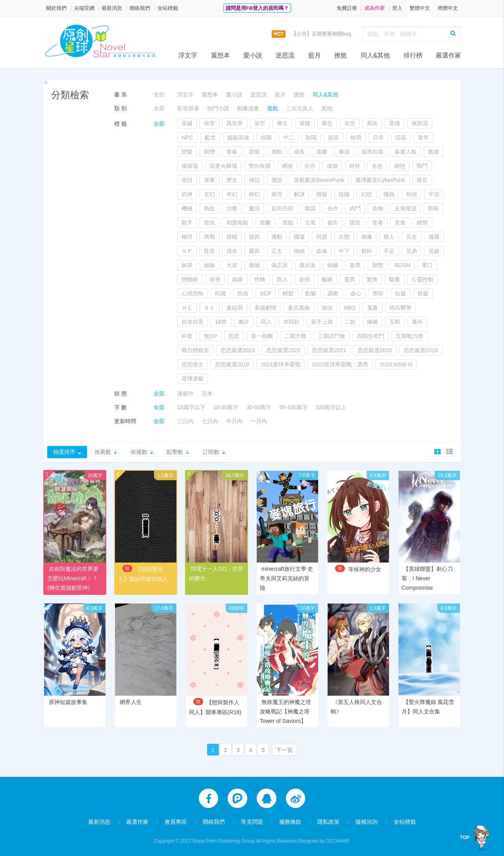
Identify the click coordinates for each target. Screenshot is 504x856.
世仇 (209, 223)
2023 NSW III (396, 364)
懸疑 (322, 194)
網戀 (400, 166)
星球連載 (193, 379)
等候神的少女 (365, 569)
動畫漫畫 (248, 108)
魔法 (254, 208)
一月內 (259, 421)
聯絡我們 (140, 8)
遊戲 (272, 108)
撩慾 (341, 55)
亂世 (210, 137)
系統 (372, 123)
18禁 (221, 322)
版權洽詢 (367, 821)
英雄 (395, 123)
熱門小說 (218, 108)
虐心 (356, 293)
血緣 (322, 251)
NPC (187, 137)
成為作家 (374, 8)
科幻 (254, 194)
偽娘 (237, 279)
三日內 (185, 421)
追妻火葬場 (223, 166)
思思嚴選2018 (232, 364)
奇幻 (232, 194)
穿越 (187, 123)
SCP (266, 293)
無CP (210, 336)
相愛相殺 (237, 223)
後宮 (422, 180)
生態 (344, 237)
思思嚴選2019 (421, 350)
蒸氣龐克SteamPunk (319, 180)
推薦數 (103, 452)
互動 (395, 322)
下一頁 (284, 751)
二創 (350, 322)
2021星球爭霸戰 (281, 364)
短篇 (400, 293)
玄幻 (209, 194)
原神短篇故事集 (68, 702)
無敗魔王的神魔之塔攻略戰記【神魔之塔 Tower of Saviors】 (285, 712)
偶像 (367, 237)
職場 (299, 237)
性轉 (260, 279)
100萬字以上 (331, 407)
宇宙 (434, 194)
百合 (411, 237)
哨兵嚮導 (400, 308)
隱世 (355, 223)
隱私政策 (328, 821)
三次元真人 (300, 108)
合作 (333, 208)
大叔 (232, 265)
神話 (254, 180)
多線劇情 (265, 308)
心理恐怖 (193, 293)
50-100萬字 (293, 407)
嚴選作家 (448, 55)
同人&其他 (375, 55)
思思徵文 (193, 364)
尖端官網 (84, 8)
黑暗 (378, 293)
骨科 (367, 251)
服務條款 (290, 821)
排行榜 (413, 55)
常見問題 (252, 821)
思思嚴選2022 (283, 350)
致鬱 (265, 223)
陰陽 (344, 194)
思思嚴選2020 (375, 350)
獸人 (282, 279)
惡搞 (401, 137)
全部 (159, 95)
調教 (333, 293)
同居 (322, 237)
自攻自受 (193, 322)
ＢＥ (209, 308)
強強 (327, 308)
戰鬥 (422, 166)
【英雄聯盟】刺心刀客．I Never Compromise (427, 578)
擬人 (389, 237)
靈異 (350, 279)
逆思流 (285, 55)
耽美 (209, 251)
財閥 (311, 137)
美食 (400, 223)
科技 (355, 166)
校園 (266, 137)
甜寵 (254, 152)
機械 (187, 208)
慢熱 (389, 194)
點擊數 (175, 452)
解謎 (299, 194)
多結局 (235, 308)
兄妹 (434, 251)
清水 (232, 251)
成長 (299, 152)
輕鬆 (288, 293)
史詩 (187, 180)
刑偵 (411, 194)
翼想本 (220, 55)
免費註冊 (347, 8)
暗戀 (209, 152)
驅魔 (395, 279)
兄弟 (411, 251)
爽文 (282, 123)
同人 (266, 322)
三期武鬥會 (332, 336)
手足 (389, 251)
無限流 (420, 123)
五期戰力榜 (409, 336)
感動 (277, 152)
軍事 (209, 180)
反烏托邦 (282, 208)
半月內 (234, 421)
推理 (277, 194)
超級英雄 (238, 137)
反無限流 (406, 208)
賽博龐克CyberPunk (380, 180)
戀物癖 (190, 279)
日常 (378, 137)
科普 (187, 336)
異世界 (235, 123)
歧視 (215, 279)
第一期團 (262, 336)
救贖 (434, 152)
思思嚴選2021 (329, 350)
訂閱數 (211, 452)
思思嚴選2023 (238, 350)
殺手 (187, 223)
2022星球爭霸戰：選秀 (340, 364)
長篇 (423, 293)
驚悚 (372, 279)
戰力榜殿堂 (195, 350)
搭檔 (232, 237)
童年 (423, 137)
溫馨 (322, 152)
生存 (310, 166)
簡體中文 (448, 8)
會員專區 (176, 821)
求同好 (291, 322)
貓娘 (327, 279)
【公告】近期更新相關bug (321, 34)
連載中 (185, 394)
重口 (427, 265)
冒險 (305, 123)
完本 (207, 394)
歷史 (232, 180)
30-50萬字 (259, 407)
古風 (310, 223)
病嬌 (333, 265)
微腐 (434, 237)
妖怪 (305, 279)
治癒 (232, 208)
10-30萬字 (226, 407)
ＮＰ (187, 251)
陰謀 (310, 208)
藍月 (315, 55)
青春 (232, 152)
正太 (277, 251)
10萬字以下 (191, 407)
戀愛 (187, 152)
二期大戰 (295, 336)
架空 (260, 123)
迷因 (254, 237)
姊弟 (187, 265)
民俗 (243, 293)
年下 (344, 251)
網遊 (287, 166)
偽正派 (280, 265)
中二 (289, 137)
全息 (377, 166)
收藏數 (139, 452)
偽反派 (308, 265)
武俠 (187, 194)
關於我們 (56, 8)
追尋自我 (372, 152)
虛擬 (332, 166)
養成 (344, 152)
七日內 (210, 421)
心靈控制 (422, 279)
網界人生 (131, 702)
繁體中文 (420, 8)
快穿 (209, 123)
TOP (465, 837)
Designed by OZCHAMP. (324, 841)
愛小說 (253, 55)
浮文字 (188, 55)
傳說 (277, 180)
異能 (288, 223)
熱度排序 (64, 452)
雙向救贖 (259, 166)
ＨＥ (187, 308)
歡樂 (311, 293)
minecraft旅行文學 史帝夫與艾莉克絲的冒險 (286, 578)
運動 (277, 237)
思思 (234, 336)
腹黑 (355, 265)
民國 (220, 293)
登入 (397, 8)
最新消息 (112, 8)
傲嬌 (254, 265)
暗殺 (434, 208)
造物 (378, 208)
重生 (327, 123)
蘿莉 (254, 251)
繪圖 (372, 322)
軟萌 (356, 137)
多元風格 (299, 308)
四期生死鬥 (371, 336)
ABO (350, 308)
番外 (417, 322)
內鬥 (355, 208)
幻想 (367, 194)
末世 (350, 123)
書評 (244, 322)
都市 (333, 223)
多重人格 (406, 152)
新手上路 (322, 322)
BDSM (402, 265)
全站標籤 (168, 8)
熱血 (209, 208)
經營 (422, 223)
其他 (327, 108)
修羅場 (190, 166)
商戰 (209, 237)
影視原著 (188, 108)
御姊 (299, 251)
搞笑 (334, 137)
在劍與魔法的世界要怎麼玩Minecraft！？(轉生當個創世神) (73, 578)
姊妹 (209, 265)
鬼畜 (372, 308)
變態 (378, 265)
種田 (187, 237)
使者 (378, 223)
